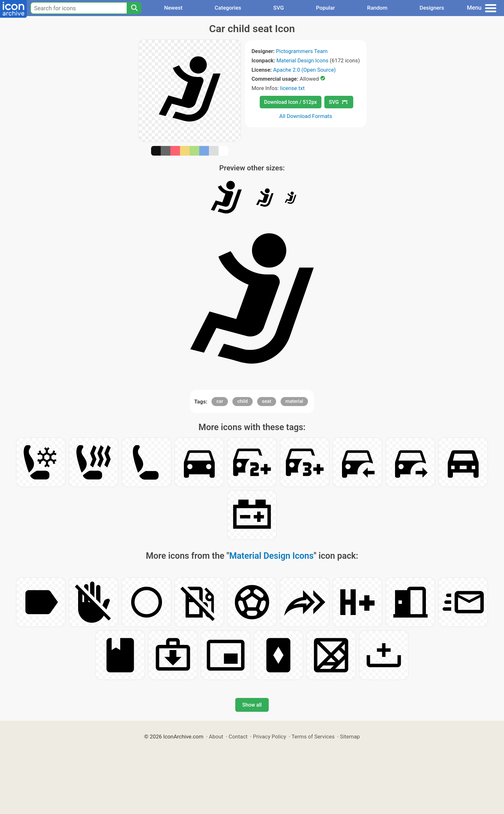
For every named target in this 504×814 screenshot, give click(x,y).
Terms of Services (313, 737)
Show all (252, 705)
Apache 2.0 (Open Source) (305, 70)
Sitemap (350, 737)
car (220, 401)
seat (267, 401)
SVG (279, 8)
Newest (173, 8)
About (216, 737)
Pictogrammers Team (302, 51)
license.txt (292, 88)
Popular (325, 8)
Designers (432, 8)
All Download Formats (306, 116)
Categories (228, 8)
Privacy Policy (270, 737)
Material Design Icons (302, 60)
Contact (238, 737)
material (294, 401)
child (242, 401)
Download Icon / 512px (291, 102)
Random (377, 8)
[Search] (134, 8)
